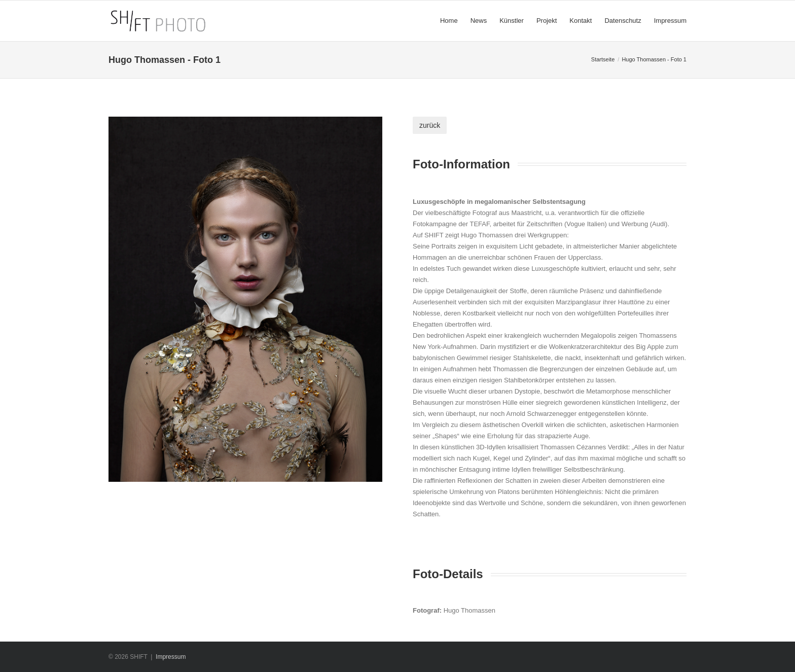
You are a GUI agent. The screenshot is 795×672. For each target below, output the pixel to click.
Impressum (171, 657)
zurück (430, 125)
